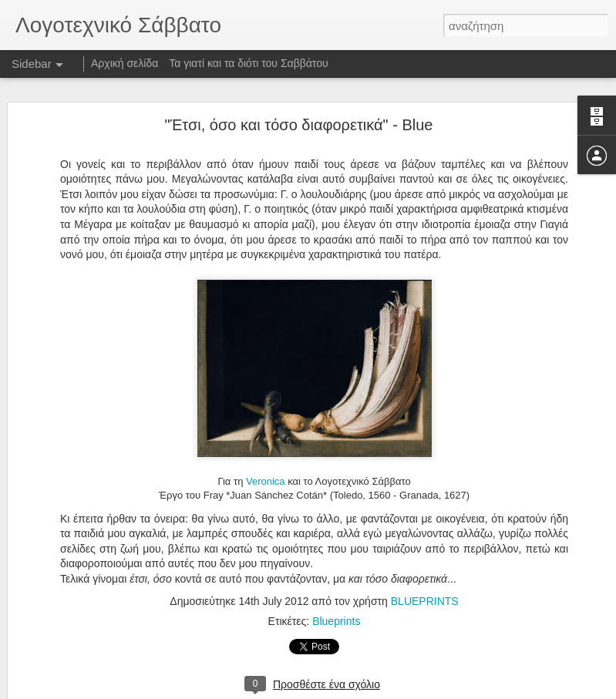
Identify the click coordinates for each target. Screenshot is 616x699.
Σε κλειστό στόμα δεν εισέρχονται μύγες (119, 649)
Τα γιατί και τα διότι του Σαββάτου (248, 63)
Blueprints (336, 570)
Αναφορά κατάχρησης (401, 691)
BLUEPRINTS (425, 550)
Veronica (266, 431)
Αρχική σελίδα (125, 63)
